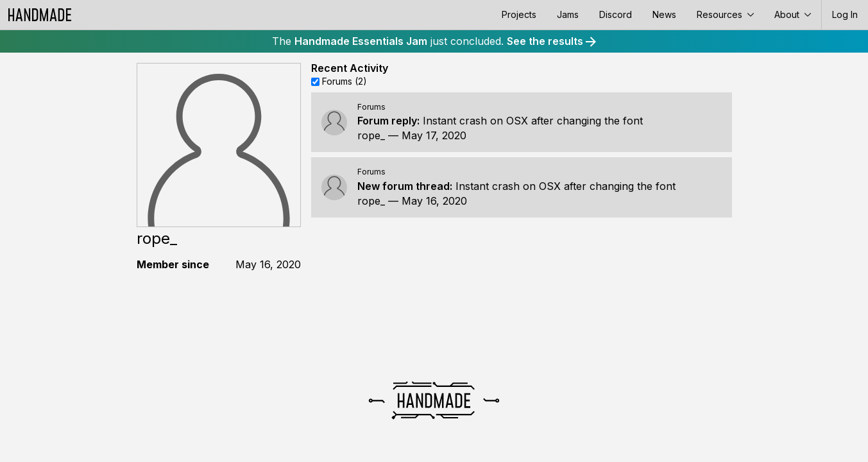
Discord (616, 14)
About (793, 14)
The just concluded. (434, 41)
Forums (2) (345, 81)
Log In (845, 14)
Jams (568, 14)
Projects (519, 14)
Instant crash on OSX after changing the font (533, 121)
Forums (371, 107)
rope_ (371, 135)
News (664, 14)
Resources (725, 14)
